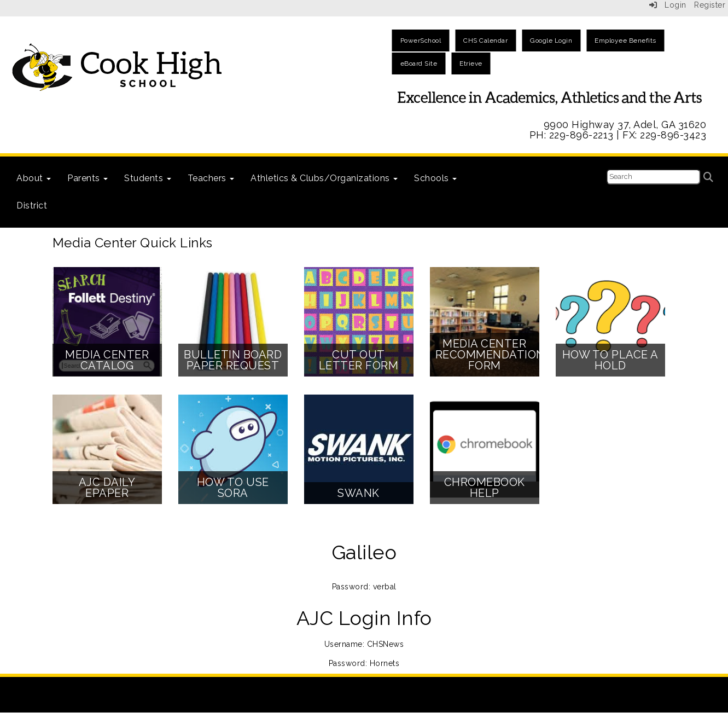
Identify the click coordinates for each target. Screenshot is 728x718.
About (34, 178)
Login (668, 5)
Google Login (551, 40)
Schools (435, 178)
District (32, 205)
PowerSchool (421, 40)
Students (148, 178)
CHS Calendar (485, 40)
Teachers (211, 178)
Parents (88, 178)
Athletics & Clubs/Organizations (324, 178)
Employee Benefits (625, 40)
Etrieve (471, 63)
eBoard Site (419, 63)
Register (710, 5)
